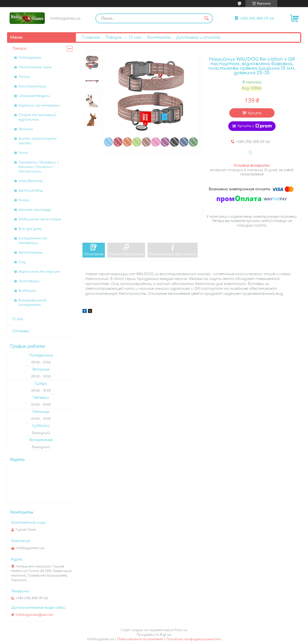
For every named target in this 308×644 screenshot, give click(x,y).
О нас (135, 38)
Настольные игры (35, 67)
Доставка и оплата (198, 38)
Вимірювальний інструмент (33, 303)
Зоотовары (29, 281)
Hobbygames (30, 58)
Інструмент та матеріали (33, 241)
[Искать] (207, 18)
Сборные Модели (34, 96)
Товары (113, 38)
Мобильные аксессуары (40, 219)
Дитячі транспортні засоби (38, 141)
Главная (91, 38)
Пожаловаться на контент (140, 639)
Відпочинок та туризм (39, 272)
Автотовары (31, 253)
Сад (22, 262)
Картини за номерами (39, 105)
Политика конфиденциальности (194, 639)
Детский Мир (31, 191)
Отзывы (21, 331)
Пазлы (24, 77)
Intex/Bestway (31, 181)
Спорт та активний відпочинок (37, 117)
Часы (23, 153)
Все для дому (30, 229)
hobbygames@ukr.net (35, 615)
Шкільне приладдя (35, 210)
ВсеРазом (27, 291)
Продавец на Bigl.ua (154, 635)
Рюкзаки (26, 129)
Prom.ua (181, 630)
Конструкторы (32, 86)
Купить (255, 113)
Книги (24, 200)
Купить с (255, 126)
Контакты (159, 38)
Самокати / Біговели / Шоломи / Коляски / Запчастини (39, 167)
